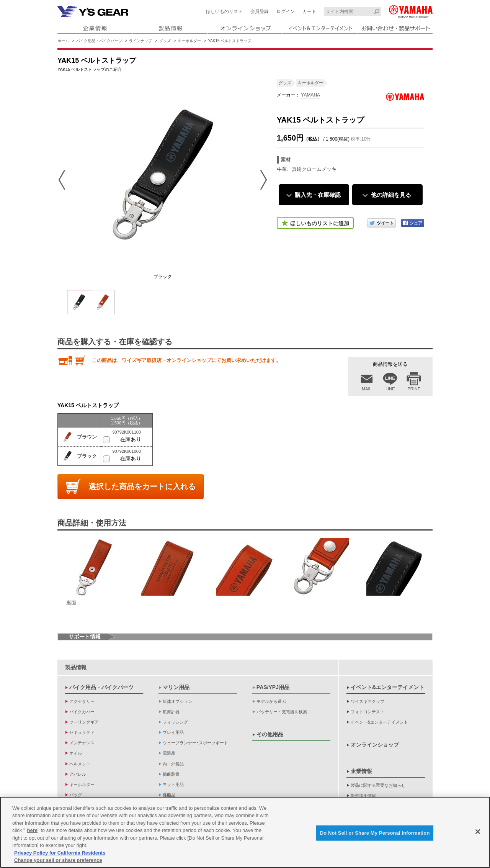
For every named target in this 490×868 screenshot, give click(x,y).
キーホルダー (189, 41)
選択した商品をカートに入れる (142, 486)
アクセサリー (82, 701)
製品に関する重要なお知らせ (378, 785)
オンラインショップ (375, 745)
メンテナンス (82, 743)
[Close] (478, 832)
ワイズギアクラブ (367, 701)
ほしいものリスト (224, 11)
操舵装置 (171, 774)
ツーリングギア (84, 722)
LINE (390, 389)
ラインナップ (140, 41)
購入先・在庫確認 (318, 195)
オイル (76, 753)
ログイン (286, 11)
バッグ (76, 795)
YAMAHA (310, 95)
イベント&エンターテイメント (387, 687)
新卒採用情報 (363, 796)
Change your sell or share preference (58, 860)
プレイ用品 (173, 732)
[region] (245, 832)
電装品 (169, 753)
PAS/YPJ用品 (273, 687)
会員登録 (260, 11)
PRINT (414, 389)
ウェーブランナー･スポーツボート (195, 743)
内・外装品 (173, 764)
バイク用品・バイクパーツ (99, 41)
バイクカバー (82, 712)
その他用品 (270, 734)
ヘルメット (80, 764)
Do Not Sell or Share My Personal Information (375, 833)
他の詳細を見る (391, 195)
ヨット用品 (173, 784)
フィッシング (175, 722)
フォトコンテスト (367, 712)
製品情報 (76, 667)
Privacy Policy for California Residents (60, 853)
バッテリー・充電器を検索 (282, 712)
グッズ (165, 41)
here (32, 830)
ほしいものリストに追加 (320, 223)
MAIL (367, 389)
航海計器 (171, 712)
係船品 (169, 795)
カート (309, 11)
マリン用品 (176, 687)
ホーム (63, 41)
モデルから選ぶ (271, 701)
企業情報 (361, 771)
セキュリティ (82, 732)
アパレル (78, 774)
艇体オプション (177, 701)
